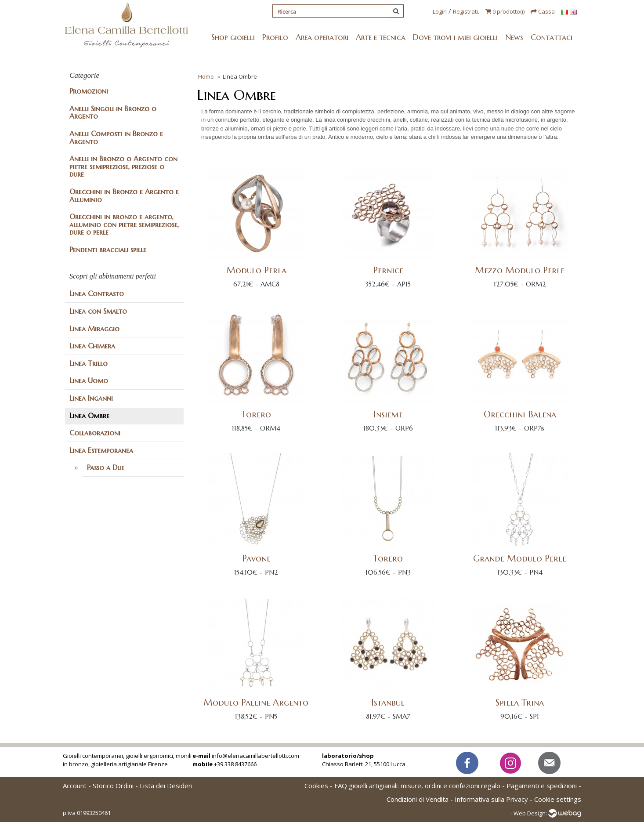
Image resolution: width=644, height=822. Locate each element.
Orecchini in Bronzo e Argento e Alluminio (124, 196)
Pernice (388, 270)
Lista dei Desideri (166, 786)
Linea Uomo (89, 380)
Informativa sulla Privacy (491, 799)
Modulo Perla (256, 270)
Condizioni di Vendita (418, 799)
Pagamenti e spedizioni (542, 786)
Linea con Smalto (98, 311)
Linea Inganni (91, 398)
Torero (256, 415)
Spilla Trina (520, 703)
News (514, 37)
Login (440, 11)
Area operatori (322, 37)
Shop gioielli (233, 37)
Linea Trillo (89, 363)
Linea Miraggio (94, 329)
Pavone (256, 559)
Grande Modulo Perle (520, 559)
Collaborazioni (95, 433)
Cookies (316, 786)
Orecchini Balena (519, 415)
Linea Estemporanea (101, 450)
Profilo (275, 37)
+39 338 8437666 (235, 764)
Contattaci (552, 37)
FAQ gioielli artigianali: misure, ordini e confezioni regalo (417, 786)
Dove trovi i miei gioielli (455, 37)
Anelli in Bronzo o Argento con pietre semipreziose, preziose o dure (123, 166)
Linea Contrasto (97, 293)
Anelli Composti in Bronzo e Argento (116, 138)
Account (75, 786)
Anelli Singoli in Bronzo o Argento (113, 112)
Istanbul (388, 703)
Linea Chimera (92, 346)
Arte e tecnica (381, 37)
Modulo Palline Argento (256, 703)
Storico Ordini (113, 786)
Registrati (465, 11)
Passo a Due (106, 467)
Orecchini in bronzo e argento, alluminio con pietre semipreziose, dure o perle (124, 224)
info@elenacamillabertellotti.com (255, 756)
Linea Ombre (89, 416)
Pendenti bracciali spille (108, 250)
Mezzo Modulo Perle (520, 270)
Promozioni (89, 91)
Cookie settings (558, 799)
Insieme (388, 415)
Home (206, 76)
